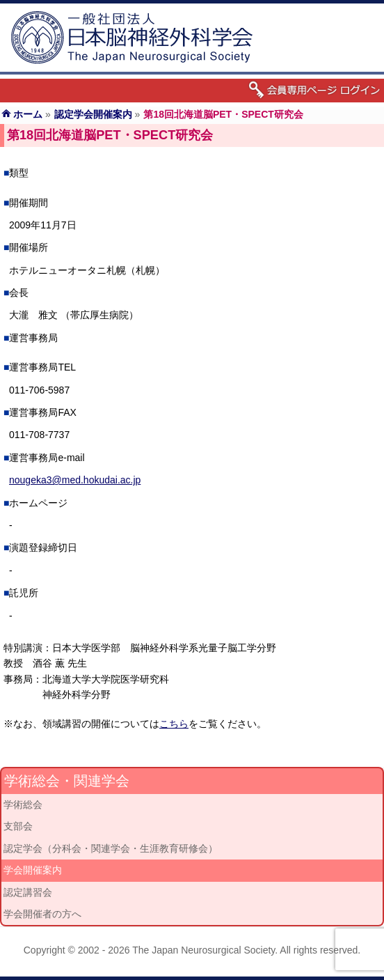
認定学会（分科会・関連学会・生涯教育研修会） (111, 848)
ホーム (28, 114)
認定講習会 (28, 892)
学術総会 (23, 804)
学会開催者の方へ (42, 914)
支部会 (18, 826)
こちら (174, 724)
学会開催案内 (33, 870)
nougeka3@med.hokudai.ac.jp (75, 480)
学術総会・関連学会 (67, 781)
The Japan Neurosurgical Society (203, 950)
